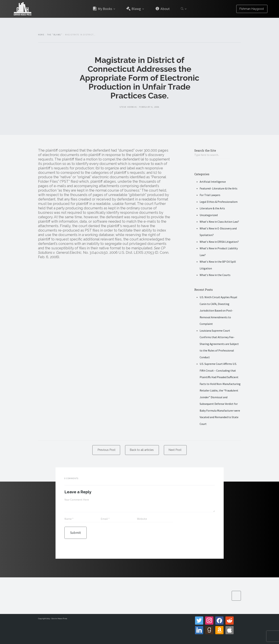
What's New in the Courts (215, 275)
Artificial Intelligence (213, 182)
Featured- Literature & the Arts (219, 188)
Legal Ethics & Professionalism (219, 202)
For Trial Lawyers (210, 195)
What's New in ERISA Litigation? (219, 242)
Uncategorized (209, 215)
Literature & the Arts (212, 208)
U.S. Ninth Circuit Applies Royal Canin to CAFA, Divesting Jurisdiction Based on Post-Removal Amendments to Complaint (218, 310)
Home (41, 35)
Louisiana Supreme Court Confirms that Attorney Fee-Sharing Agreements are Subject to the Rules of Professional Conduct (219, 344)
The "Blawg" (55, 35)
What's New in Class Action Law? (219, 222)
